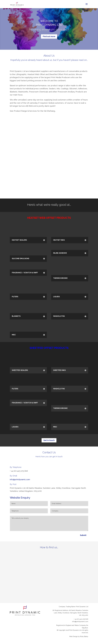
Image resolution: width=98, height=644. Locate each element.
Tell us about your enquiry (49, 523)
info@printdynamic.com (20, 479)
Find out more (49, 36)
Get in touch (49, 440)
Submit (83, 535)
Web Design (73, 636)
